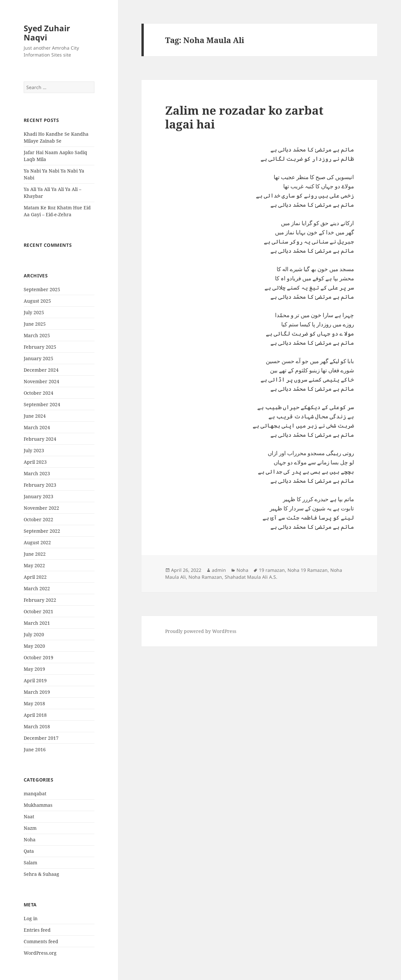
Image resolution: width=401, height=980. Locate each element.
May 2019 (34, 669)
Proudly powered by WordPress (201, 631)
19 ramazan (272, 570)
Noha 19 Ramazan (308, 570)
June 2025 (35, 324)
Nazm (30, 828)
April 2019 (35, 680)
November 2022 (41, 508)
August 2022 (37, 542)
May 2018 (34, 703)
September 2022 (42, 531)
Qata (29, 851)
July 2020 (34, 634)
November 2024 (41, 381)
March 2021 (37, 623)
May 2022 (34, 565)
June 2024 (35, 416)
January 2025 (38, 358)
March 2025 (37, 335)
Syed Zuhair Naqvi (47, 33)
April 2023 (35, 462)
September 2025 (42, 289)
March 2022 (37, 588)
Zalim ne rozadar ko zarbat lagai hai (244, 117)
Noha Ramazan (205, 577)
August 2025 (37, 301)
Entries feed (37, 930)
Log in (31, 918)
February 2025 (40, 347)
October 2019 (38, 657)
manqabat (35, 793)
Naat (29, 817)
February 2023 (40, 485)
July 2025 (34, 312)
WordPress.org (40, 953)
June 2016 (35, 749)
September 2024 (42, 404)
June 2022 (35, 554)
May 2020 (34, 646)
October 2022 (38, 519)
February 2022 (40, 600)
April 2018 (35, 715)
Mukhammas (38, 805)
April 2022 (35, 577)
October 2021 (38, 611)
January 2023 (38, 496)
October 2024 (38, 393)
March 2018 (37, 726)
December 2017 (41, 738)
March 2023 (37, 473)
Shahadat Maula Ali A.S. (251, 577)
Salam (30, 863)
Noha (30, 840)
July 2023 (34, 450)
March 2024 (37, 427)
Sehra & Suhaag (41, 874)
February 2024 (40, 439)
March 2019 (37, 692)
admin (219, 570)
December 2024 (41, 370)
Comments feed (41, 941)
